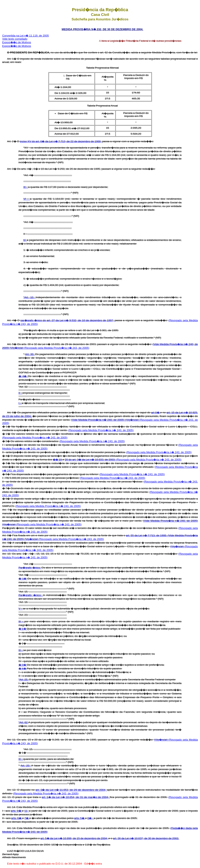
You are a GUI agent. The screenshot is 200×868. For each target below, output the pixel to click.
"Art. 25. (24, 680)
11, (27, 811)
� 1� (23, 579)
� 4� (23, 376)
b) (25, 240)
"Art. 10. (30, 297)
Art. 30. (30, 354)
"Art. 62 (23, 722)
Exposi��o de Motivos (17, 42)
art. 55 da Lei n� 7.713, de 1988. (147, 535)
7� (27, 818)
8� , (91, 818)
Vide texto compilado (15, 39)
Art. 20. (26, 766)
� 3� (23, 665)
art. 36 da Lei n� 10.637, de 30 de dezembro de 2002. (146, 838)
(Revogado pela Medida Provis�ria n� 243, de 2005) (57, 348)
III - (26, 187)
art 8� (156, 412)
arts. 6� (17, 818)
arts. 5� (80, 818)
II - (20, 393)
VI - (27, 199)
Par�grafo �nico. (30, 568)
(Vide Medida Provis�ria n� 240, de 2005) (98, 420)
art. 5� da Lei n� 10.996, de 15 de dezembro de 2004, (74, 838)
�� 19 (58, 460)
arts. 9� (16, 811)
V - (21, 609)
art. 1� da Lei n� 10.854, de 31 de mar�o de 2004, (76, 797)
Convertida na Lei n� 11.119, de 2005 (26, 36)
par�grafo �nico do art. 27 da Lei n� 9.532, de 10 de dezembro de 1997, (67, 320)
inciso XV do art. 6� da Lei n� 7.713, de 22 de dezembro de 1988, (61, 141)
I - (20, 403)
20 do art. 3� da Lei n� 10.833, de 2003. (91, 460)
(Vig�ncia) (17, 348)
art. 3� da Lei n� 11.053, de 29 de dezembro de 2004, (71, 790)
